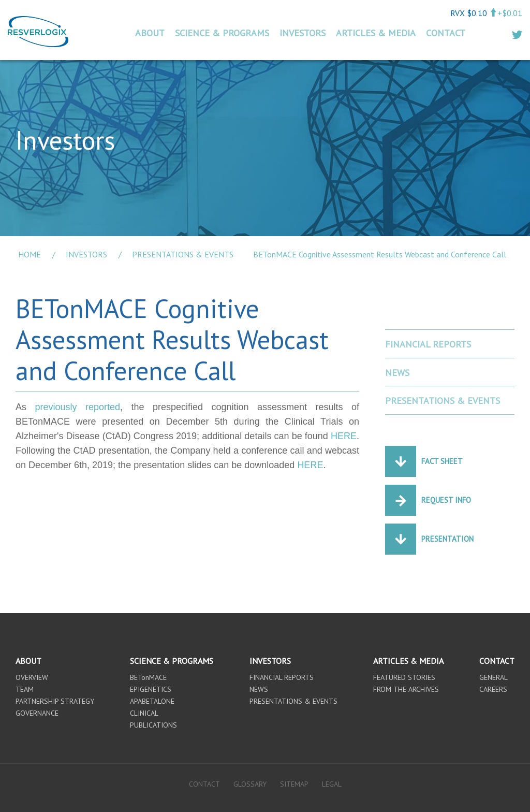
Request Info (446, 500)
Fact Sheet (442, 461)
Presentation (447, 539)
